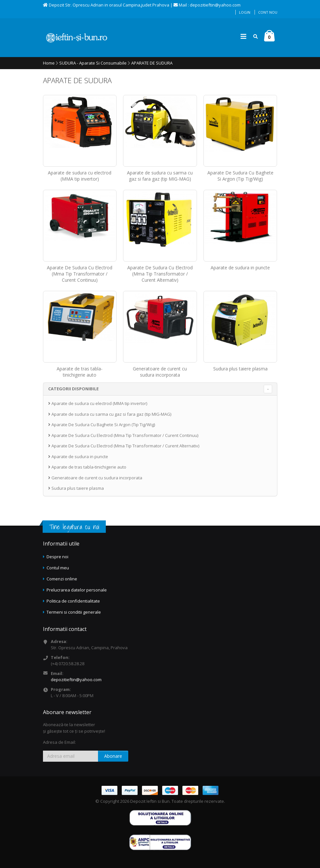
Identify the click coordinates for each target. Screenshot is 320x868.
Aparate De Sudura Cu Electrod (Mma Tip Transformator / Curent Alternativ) (160, 274)
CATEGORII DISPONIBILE (73, 389)
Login (245, 12)
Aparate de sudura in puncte (240, 268)
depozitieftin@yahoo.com (76, 680)
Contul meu (58, 568)
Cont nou (268, 12)
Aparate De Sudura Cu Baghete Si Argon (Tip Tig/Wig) (240, 176)
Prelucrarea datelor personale (77, 590)
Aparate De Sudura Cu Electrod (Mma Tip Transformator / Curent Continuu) (80, 274)
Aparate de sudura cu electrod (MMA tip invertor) (80, 176)
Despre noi (57, 557)
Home (49, 63)
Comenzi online (62, 579)
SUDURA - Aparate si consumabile (93, 63)
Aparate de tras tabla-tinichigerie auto (80, 372)
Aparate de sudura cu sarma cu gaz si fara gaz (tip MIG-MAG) (160, 176)
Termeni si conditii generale (74, 612)
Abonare (113, 756)
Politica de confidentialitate (73, 601)
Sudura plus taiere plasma (240, 369)
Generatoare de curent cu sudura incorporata (160, 372)
